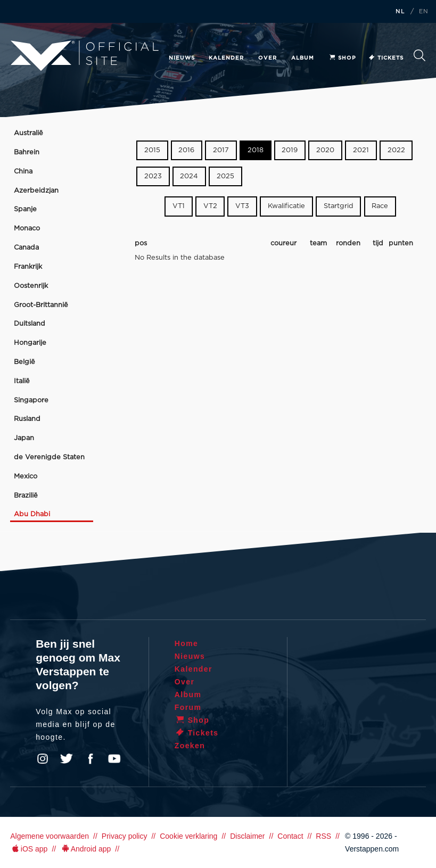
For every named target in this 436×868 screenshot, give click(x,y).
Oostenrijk (31, 286)
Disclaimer (247, 836)
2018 (256, 150)
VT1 (179, 206)
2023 (153, 176)
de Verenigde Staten (49, 457)
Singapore (31, 400)
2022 (396, 150)
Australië (28, 133)
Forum (188, 707)
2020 (325, 150)
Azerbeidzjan (36, 191)
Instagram (43, 759)
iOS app (29, 849)
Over (268, 58)
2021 (361, 150)
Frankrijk (28, 267)
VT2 (210, 206)
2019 (290, 150)
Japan (24, 438)
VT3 (242, 206)
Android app (85, 849)
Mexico (26, 477)
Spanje (25, 209)
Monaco (27, 229)
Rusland (27, 419)
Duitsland (30, 324)
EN (424, 12)
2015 (152, 150)
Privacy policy (125, 836)
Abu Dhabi (32, 514)
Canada (26, 248)
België (24, 362)
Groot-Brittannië (41, 305)
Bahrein (27, 152)
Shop (342, 58)
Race (380, 206)
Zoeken (419, 55)
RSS (323, 836)
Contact (290, 836)
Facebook (91, 759)
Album (303, 58)
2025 (225, 176)
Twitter (67, 759)
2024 (189, 176)
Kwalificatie (286, 206)
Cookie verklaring (188, 836)
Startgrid (339, 206)
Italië (22, 381)
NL (400, 12)
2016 (186, 150)
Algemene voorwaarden (50, 836)
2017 (221, 150)
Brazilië (26, 496)
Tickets (386, 58)
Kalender (226, 58)
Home (187, 643)
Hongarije (30, 343)
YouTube (114, 759)
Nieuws (182, 58)
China (23, 172)
